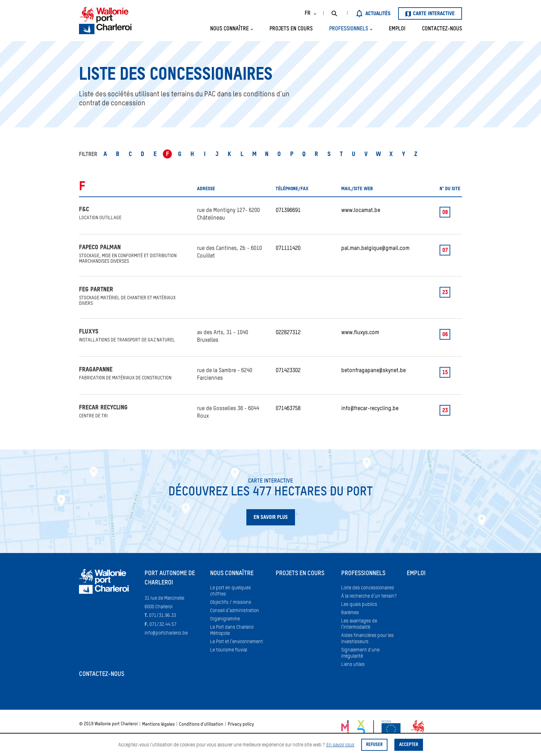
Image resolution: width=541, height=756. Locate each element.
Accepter (409, 745)
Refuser (374, 745)
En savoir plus (340, 745)
